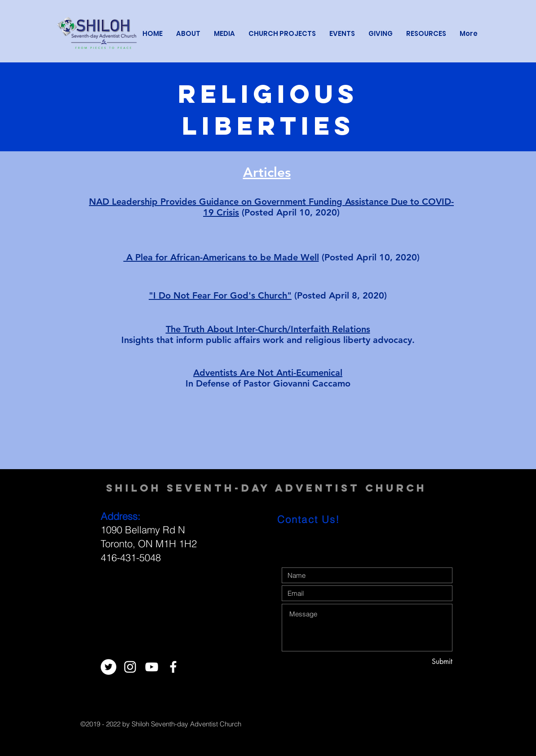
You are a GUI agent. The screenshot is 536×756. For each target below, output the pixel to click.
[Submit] (421, 662)
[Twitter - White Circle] (109, 667)
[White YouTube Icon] (152, 667)
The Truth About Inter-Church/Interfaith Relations (268, 329)
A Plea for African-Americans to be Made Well (221, 257)
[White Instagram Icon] (130, 667)
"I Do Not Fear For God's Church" (220, 295)
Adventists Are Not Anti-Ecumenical (268, 373)
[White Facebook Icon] (173, 667)
